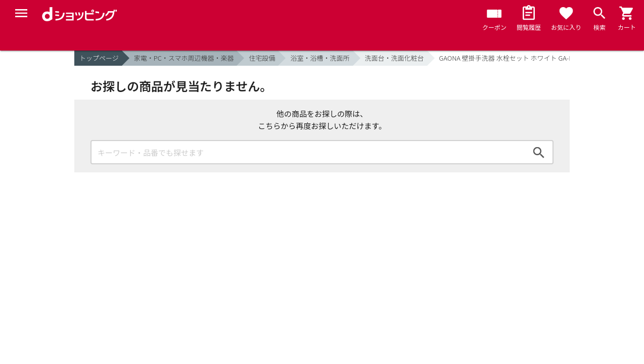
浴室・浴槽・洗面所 (320, 58)
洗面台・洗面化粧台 (395, 58)
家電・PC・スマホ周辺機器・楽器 (184, 58)
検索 (539, 152)
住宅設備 (262, 58)
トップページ (99, 58)
